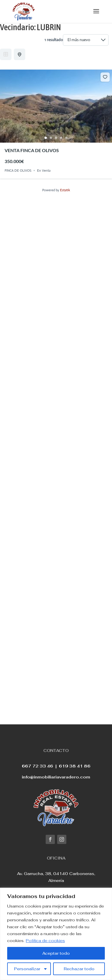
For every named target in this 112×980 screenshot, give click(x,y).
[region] (56, 934)
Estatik (65, 190)
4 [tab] (61, 138)
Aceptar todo (56, 953)
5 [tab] (66, 138)
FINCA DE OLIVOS (18, 171)
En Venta (44, 171)
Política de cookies (45, 941)
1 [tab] (46, 138)
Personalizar (27, 969)
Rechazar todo (79, 969)
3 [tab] (56, 138)
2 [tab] (51, 138)
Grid (6, 54)
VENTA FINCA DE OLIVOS (32, 150)
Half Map (20, 54)
